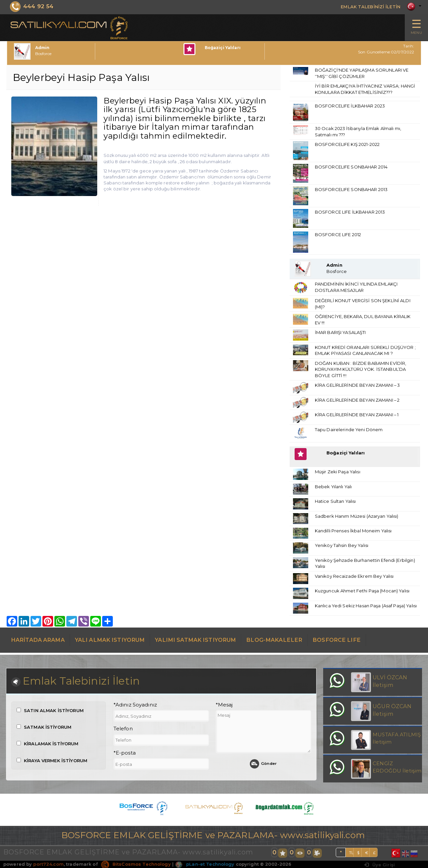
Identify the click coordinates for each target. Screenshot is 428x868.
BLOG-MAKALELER (274, 640)
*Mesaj (224, 706)
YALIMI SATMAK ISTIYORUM (195, 640)
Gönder (263, 765)
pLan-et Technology (205, 865)
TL (351, 854)
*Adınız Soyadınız (135, 706)
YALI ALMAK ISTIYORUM (110, 640)
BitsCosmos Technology (136, 865)
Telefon (123, 730)
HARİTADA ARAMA (38, 640)
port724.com (48, 865)
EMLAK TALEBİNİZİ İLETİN (366, 6)
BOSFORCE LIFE (337, 640)
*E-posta (125, 754)
